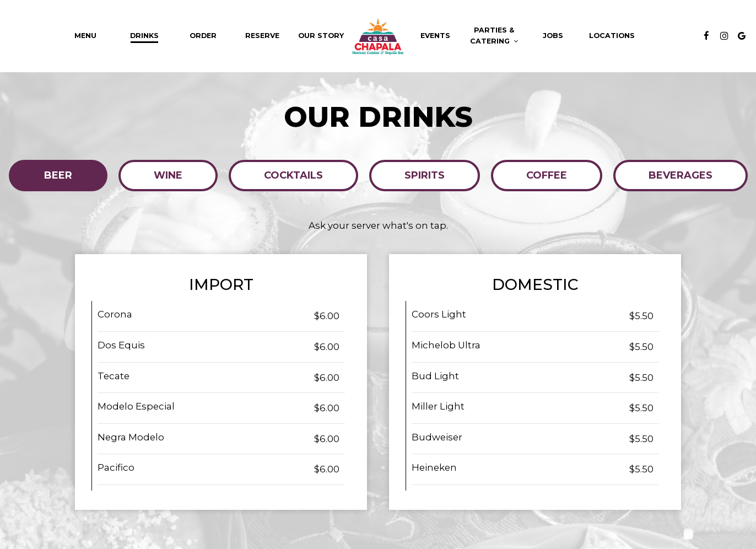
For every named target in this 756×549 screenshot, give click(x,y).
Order (203, 36)
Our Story (321, 36)
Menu (85, 36)
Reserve (262, 36)
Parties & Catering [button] (494, 36)
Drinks (144, 36)
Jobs (553, 36)
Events (435, 36)
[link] (378, 36)
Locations (612, 36)
